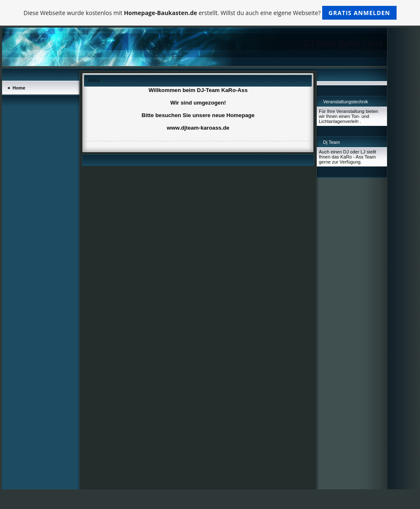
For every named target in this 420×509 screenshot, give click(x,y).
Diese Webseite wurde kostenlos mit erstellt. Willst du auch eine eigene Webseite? (210, 13)
